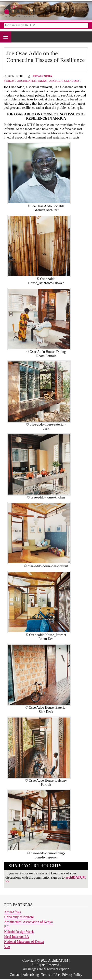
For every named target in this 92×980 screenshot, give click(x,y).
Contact (15, 975)
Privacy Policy (72, 975)
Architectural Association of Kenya (28, 922)
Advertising (31, 975)
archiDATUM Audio (64, 81)
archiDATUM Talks (32, 81)
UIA (7, 946)
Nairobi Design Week (19, 932)
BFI (7, 927)
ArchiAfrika (13, 912)
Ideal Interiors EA (17, 937)
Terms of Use (50, 975)
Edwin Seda (43, 76)
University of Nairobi (19, 917)
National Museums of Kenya (24, 942)
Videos (9, 81)
